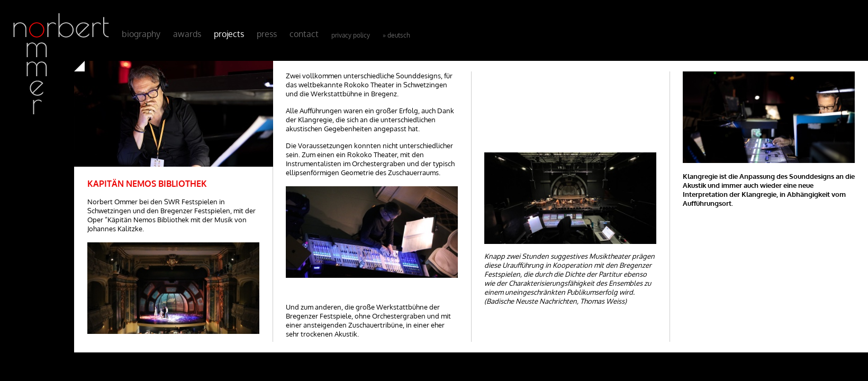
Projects (229, 34)
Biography (141, 34)
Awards (187, 34)
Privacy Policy (351, 35)
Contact (304, 34)
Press (267, 34)
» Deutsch (396, 35)
